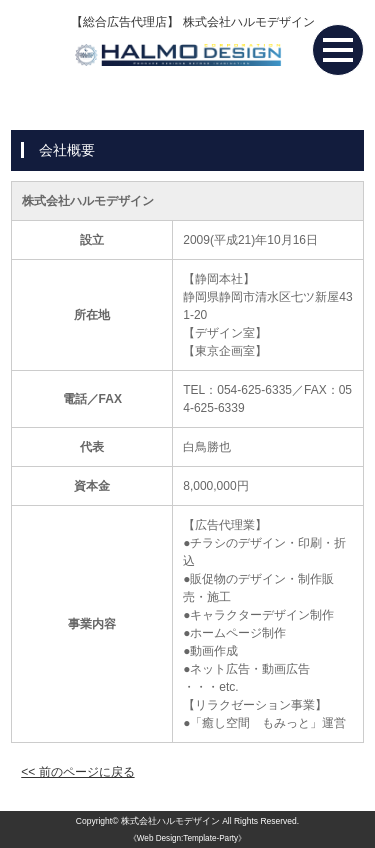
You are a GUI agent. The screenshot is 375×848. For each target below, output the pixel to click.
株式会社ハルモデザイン (170, 821)
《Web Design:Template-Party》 (187, 838)
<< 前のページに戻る (77, 772)
